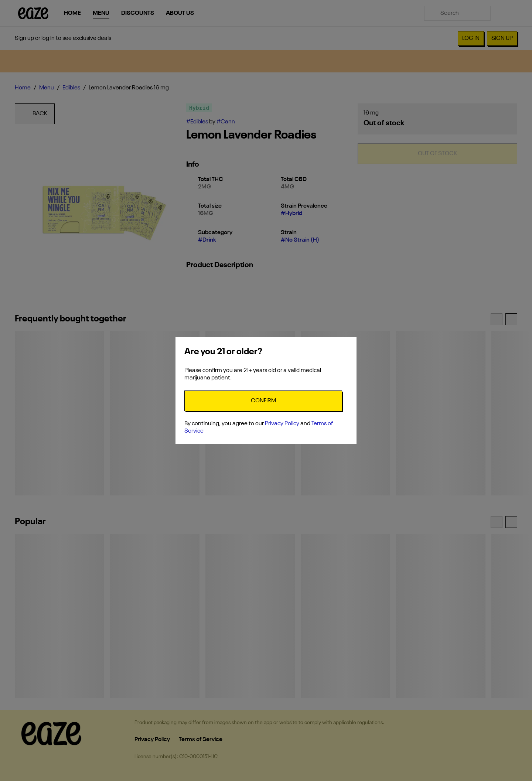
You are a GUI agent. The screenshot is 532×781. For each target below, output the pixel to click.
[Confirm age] (263, 401)
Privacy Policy (282, 424)
